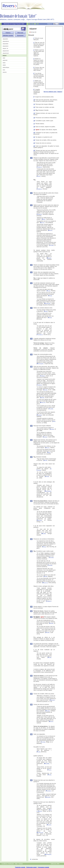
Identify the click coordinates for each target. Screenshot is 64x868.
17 (34, 124)
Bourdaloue (40, 832)
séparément (6, 53)
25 (34, 151)
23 (34, 143)
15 (34, 118)
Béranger (48, 797)
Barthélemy (47, 303)
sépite (4, 65)
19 (34, 130)
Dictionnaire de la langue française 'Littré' (14, 24)
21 (34, 137)
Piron (49, 452)
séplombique (6, 67)
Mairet (44, 219)
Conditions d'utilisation (8, 864)
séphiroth (5, 60)
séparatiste (5, 44)
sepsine (5, 72)
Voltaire (51, 245)
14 (34, 113)
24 (34, 146)
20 (34, 133)
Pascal (39, 176)
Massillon (43, 402)
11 (34, 104)
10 (34, 100)
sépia (4, 63)
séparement (6, 51)
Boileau (42, 223)
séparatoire (6, 46)
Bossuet (49, 258)
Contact (21, 864)
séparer (5, 56)
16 (34, 121)
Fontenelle (40, 335)
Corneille (39, 167)
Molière (44, 534)
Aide (16, 864)
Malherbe (47, 764)
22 (34, 140)
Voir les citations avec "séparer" (53, 92)
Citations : (53, 24)
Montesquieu (40, 364)
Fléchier (51, 557)
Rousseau (39, 415)
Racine (49, 291)
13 (34, 110)
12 (34, 107)
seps (4, 70)
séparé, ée (5, 48)
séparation (5, 39)
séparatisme (6, 41)
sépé (4, 58)
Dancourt (39, 520)
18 (34, 127)
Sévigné (45, 390)
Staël (54, 421)
